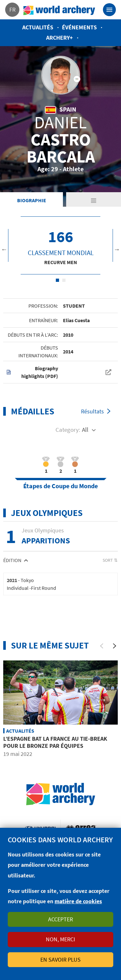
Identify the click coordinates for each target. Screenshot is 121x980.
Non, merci (60, 939)
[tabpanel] (60, 245)
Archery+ (60, 38)
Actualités (38, 27)
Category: (68, 430)
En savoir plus (60, 960)
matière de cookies (78, 901)
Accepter (60, 919)
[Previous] (102, 646)
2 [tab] (64, 280)
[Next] (115, 646)
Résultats (92, 411)
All (85, 430)
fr (12, 10)
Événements (79, 27)
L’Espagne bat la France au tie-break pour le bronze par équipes (55, 742)
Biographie (32, 200)
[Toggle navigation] (109, 10)
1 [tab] (57, 280)
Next (117, 249)
